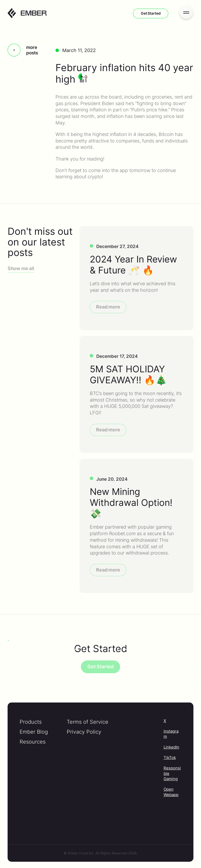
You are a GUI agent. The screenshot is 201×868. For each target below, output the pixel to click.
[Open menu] (186, 12)
